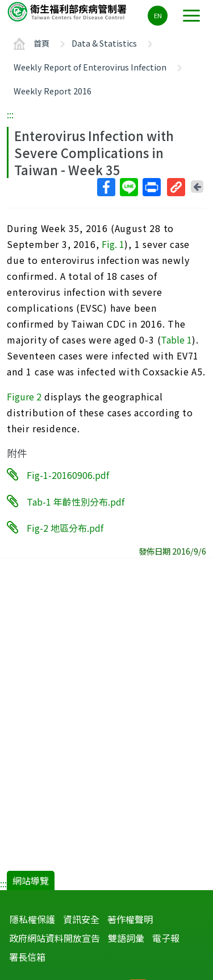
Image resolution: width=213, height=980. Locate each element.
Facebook (106, 187)
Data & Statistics (104, 43)
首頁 (41, 43)
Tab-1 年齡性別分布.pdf (76, 501)
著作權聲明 (130, 919)
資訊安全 (81, 919)
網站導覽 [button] (31, 880)
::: (10, 114)
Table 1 (176, 340)
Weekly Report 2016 (53, 91)
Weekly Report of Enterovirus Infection (90, 67)
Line (128, 187)
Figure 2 (24, 396)
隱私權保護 (32, 919)
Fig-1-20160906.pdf (68, 475)
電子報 (166, 938)
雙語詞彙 (126, 938)
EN (158, 15)
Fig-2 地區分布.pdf (65, 528)
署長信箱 (27, 957)
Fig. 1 (113, 244)
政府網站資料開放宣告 (55, 938)
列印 (151, 187)
